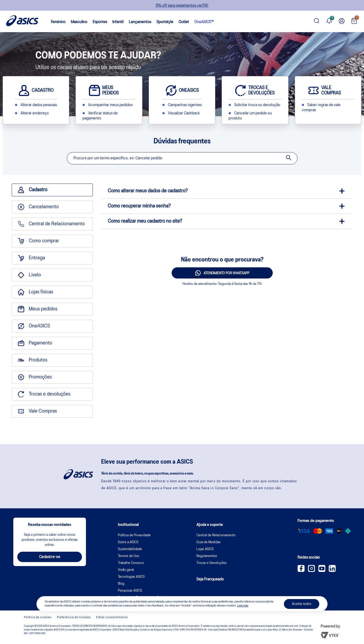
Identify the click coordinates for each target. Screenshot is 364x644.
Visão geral (126, 570)
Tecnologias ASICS (131, 577)
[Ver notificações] (329, 21)
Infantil (118, 22)
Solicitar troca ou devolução (257, 105)
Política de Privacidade (134, 535)
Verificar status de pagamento (100, 116)
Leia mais (243, 606)
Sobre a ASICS (128, 542)
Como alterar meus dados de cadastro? (148, 191)
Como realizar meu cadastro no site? (145, 221)
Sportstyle (165, 22)
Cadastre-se (50, 557)
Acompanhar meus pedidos (110, 105)
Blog (121, 584)
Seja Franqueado (210, 579)
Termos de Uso (129, 556)
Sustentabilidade (130, 549)
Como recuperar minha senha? (139, 206)
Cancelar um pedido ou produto (250, 116)
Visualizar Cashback (184, 113)
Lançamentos (140, 22)
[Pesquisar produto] (317, 21)
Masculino (79, 22)
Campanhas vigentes (185, 105)
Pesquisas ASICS (130, 591)
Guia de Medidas (208, 542)
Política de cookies (38, 617)
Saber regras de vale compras (321, 108)
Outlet (184, 22)
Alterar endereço (35, 113)
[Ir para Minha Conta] (342, 21)
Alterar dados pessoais (39, 105)
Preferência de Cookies (74, 617)
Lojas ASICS (205, 549)
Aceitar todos (302, 604)
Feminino (58, 22)
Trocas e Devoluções (212, 563)
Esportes (100, 22)
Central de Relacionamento (216, 535)
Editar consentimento (112, 617)
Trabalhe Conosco (131, 563)
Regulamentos (207, 556)
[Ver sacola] (354, 21)
